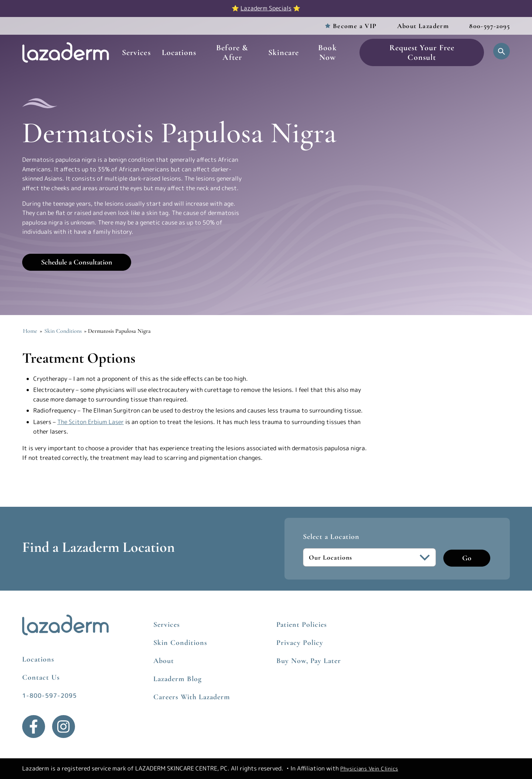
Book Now (327, 52)
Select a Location (331, 537)
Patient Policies (302, 625)
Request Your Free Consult (422, 52)
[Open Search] (502, 51)
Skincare (284, 52)
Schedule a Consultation (77, 262)
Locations (179, 52)
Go (467, 558)
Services (136, 52)
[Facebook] (34, 727)
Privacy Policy (300, 643)
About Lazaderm (423, 26)
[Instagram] (64, 727)
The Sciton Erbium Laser (91, 422)
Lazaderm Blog (178, 679)
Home (30, 331)
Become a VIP (355, 26)
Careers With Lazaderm (192, 697)
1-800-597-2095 (50, 696)
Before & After (232, 52)
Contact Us (41, 677)
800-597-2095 (490, 26)
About (164, 661)
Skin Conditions (63, 331)
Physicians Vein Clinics (369, 768)
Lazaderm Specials (266, 8)
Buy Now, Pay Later (309, 661)
